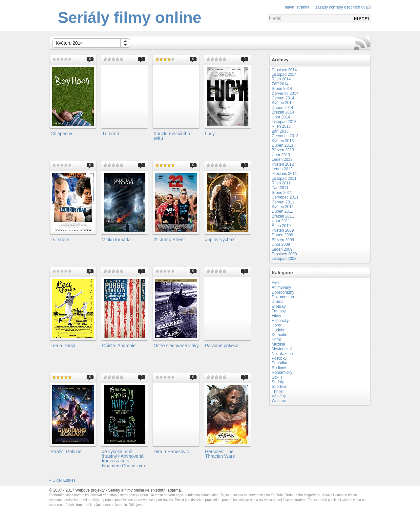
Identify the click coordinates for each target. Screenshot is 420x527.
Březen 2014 (283, 112)
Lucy (210, 134)
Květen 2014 (283, 103)
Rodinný (279, 368)
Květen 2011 (283, 207)
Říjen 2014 (281, 79)
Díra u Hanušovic (171, 452)
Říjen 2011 (281, 183)
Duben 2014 (282, 108)
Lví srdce (60, 240)
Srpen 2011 (282, 193)
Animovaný (281, 287)
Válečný (279, 396)
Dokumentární (284, 297)
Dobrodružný (283, 292)
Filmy (276, 316)
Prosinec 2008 (284, 254)
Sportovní (280, 387)
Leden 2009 (282, 249)
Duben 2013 (282, 145)
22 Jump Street (169, 240)
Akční (277, 283)
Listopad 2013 (284, 122)
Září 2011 (280, 188)
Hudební (279, 330)
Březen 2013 (283, 150)
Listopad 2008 (284, 259)
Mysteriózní (282, 349)
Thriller (278, 391)
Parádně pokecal (222, 346)
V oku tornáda (116, 240)
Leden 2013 (282, 159)
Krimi (276, 339)
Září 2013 (280, 131)
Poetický (279, 358)
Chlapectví (61, 134)
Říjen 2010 (281, 226)
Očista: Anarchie (119, 346)
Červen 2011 (283, 202)
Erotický (279, 306)
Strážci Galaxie (66, 452)
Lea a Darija (63, 346)
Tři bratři (111, 134)
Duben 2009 (282, 235)
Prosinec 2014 (284, 70)
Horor (277, 325)
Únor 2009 (281, 244)
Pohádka (279, 363)
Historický (280, 321)
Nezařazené (282, 354)
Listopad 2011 (284, 179)
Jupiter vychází (220, 240)
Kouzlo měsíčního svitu (172, 136)
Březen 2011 (283, 216)
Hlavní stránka (297, 7)
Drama (278, 302)
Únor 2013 (281, 155)
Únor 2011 (281, 221)
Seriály (278, 382)
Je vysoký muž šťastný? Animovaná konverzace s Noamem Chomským (124, 459)
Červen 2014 (283, 98)
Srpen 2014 (282, 89)
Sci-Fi (277, 377)
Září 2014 (280, 84)
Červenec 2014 (285, 94)
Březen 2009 (283, 240)
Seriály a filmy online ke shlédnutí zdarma (144, 490)
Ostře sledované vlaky (176, 346)
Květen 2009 (283, 230)
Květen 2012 (283, 164)
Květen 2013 (283, 141)
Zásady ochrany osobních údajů (343, 7)
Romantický (282, 372)
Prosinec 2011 (284, 174)
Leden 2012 (282, 169)
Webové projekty (90, 490)
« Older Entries (62, 480)
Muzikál (278, 344)
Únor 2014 (281, 117)
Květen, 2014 (69, 43)
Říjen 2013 (281, 126)
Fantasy (279, 311)
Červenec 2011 (285, 197)
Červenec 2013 (285, 136)
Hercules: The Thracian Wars (220, 454)
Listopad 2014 (284, 74)
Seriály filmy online (129, 18)
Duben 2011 (282, 211)
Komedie (279, 335)
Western (279, 401)
